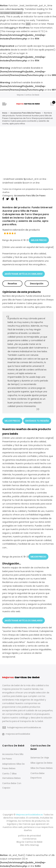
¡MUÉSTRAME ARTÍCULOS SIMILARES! (24, 274)
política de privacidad (29, 836)
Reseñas (12, 284)
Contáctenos (29, 839)
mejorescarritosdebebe (16, 734)
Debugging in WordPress (17, 28)
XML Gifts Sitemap (29, 845)
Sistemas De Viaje (40, 758)
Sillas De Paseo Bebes (42, 768)
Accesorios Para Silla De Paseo (26, 113)
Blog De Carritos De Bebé (29, 842)
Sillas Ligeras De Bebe (41, 763)
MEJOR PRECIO (39, 240)
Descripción (37, 284)
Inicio (5, 113)
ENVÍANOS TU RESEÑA (37, 421)
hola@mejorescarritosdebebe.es (24, 727)
